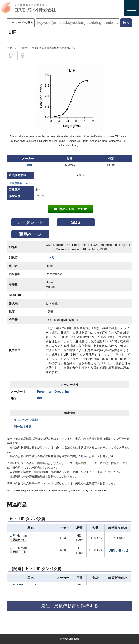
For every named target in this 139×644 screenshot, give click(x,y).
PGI (29, 165)
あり (51, 258)
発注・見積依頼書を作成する (69, 606)
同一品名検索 (23, 427)
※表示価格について (21, 183)
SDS (76, 222)
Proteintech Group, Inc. (54, 392)
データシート (30, 222)
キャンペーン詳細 (26, 420)
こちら (82, 456)
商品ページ (30, 234)
